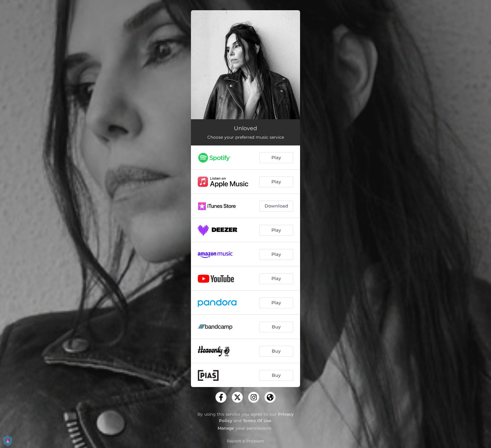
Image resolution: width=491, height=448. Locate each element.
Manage (226, 428)
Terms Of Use (257, 421)
